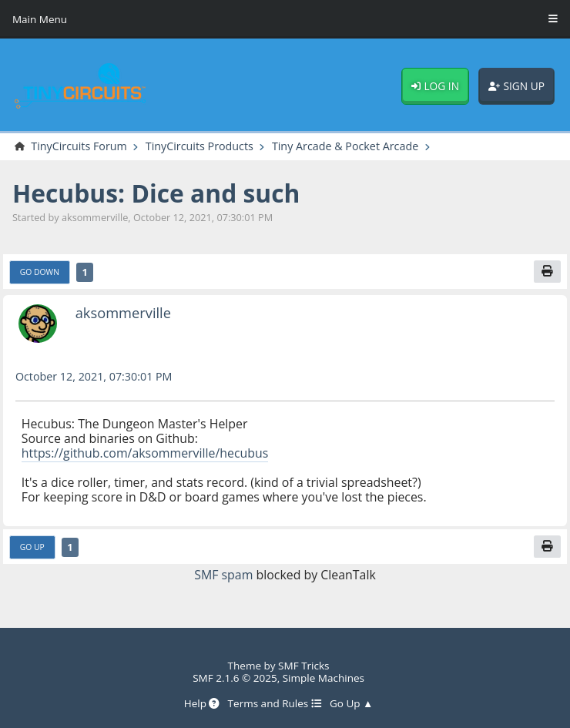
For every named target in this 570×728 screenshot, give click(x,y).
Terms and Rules (275, 703)
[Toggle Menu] (553, 19)
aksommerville (123, 312)
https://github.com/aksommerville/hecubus (145, 453)
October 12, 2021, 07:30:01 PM (94, 376)
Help (202, 703)
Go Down (40, 272)
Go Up (32, 547)
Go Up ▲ (351, 703)
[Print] (547, 272)
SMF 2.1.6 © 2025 (235, 678)
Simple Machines (324, 678)
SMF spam (223, 575)
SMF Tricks (303, 666)
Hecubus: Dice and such (156, 193)
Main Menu (40, 19)
